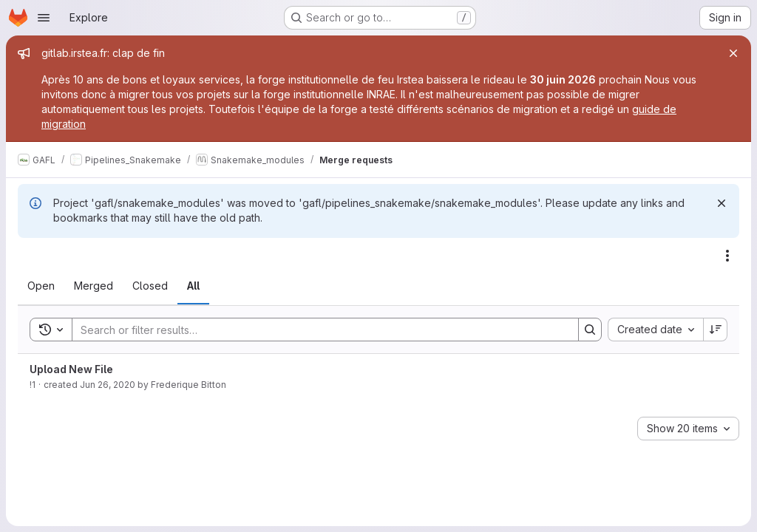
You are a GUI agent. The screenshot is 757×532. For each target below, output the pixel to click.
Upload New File (71, 369)
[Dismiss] (722, 203)
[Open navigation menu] (44, 18)
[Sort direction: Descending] (716, 330)
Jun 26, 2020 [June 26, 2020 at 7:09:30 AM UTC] (108, 385)
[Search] (318, 330)
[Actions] (727, 256)
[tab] (41, 286)
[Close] (733, 53)
